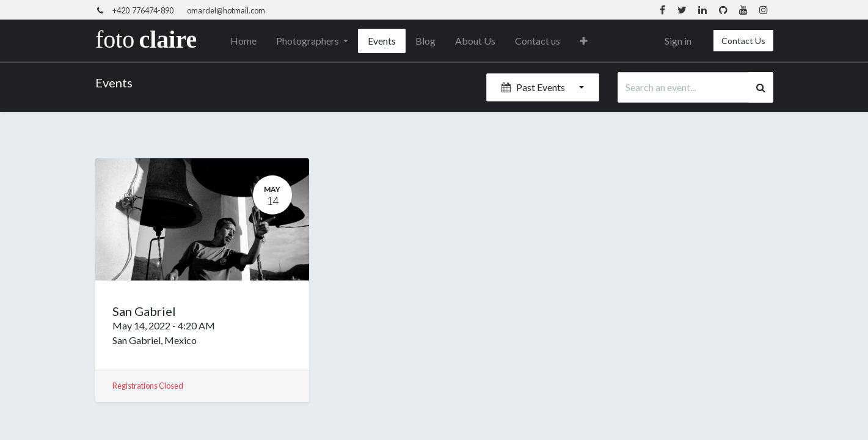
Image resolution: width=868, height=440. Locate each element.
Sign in (678, 41)
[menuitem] (243, 41)
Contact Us (743, 41)
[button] (584, 41)
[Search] (761, 87)
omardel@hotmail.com (226, 10)
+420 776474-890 (143, 10)
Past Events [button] (534, 87)
